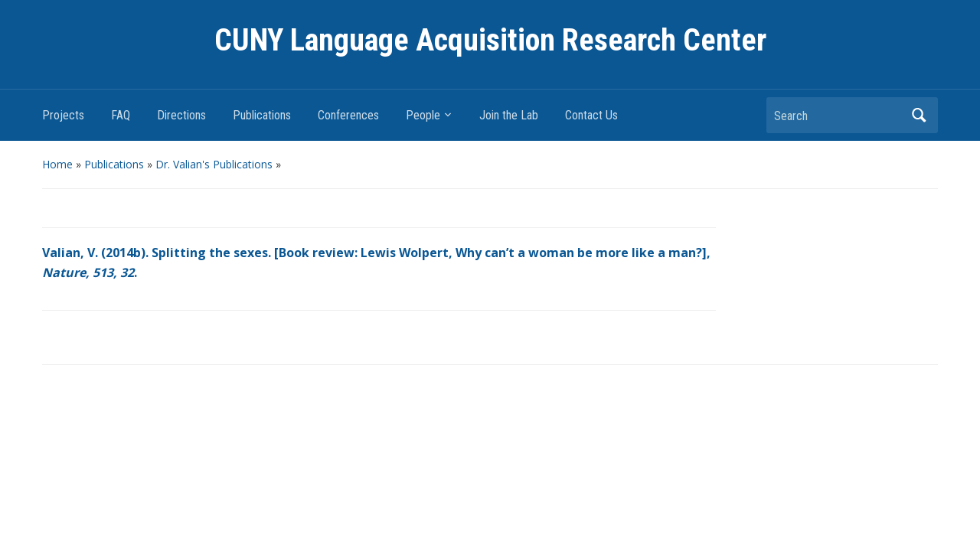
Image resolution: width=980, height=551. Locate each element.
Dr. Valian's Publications (214, 164)
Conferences (348, 115)
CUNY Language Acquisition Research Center (490, 40)
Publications (262, 115)
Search (919, 115)
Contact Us (591, 115)
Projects (63, 115)
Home (57, 164)
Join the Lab (509, 115)
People (423, 115)
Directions (181, 115)
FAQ (121, 115)
